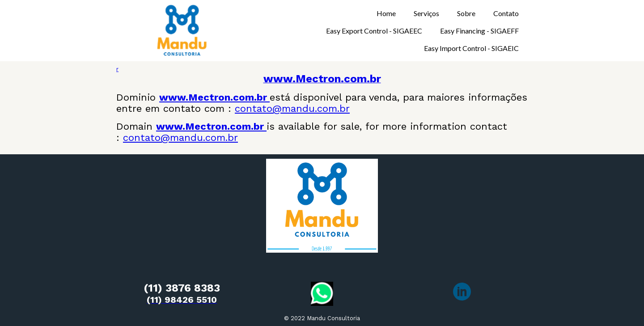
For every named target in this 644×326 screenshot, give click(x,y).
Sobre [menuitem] (466, 13)
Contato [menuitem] (506, 13)
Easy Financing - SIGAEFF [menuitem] (479, 31)
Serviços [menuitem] (426, 13)
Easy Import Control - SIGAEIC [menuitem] (471, 48)
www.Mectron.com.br (214, 97)
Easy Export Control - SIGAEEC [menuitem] (374, 31)
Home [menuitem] (386, 13)
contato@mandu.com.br (292, 108)
